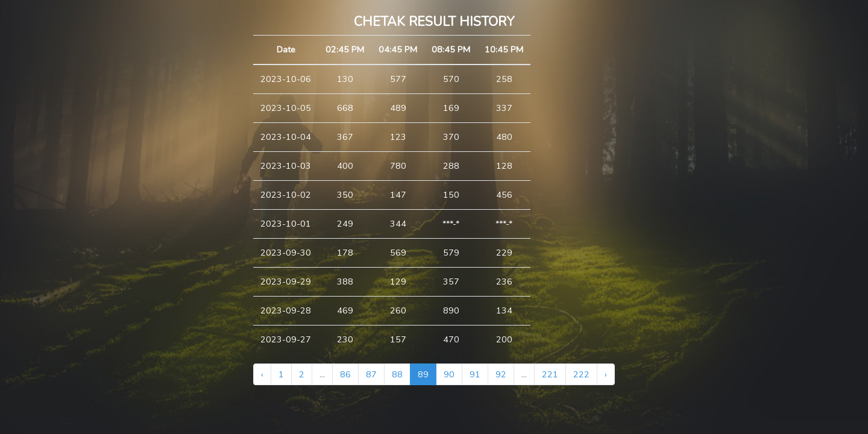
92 (501, 374)
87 (371, 374)
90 (449, 374)
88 (397, 374)
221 (550, 374)
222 (581, 374)
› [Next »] (606, 374)
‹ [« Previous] (262, 374)
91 (475, 374)
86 (345, 374)
